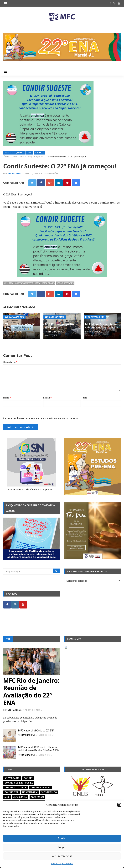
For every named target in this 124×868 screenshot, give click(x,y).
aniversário (12, 778)
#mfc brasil (48, 283)
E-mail (47, 398)
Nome (7, 398)
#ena (37, 283)
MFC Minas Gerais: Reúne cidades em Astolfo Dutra (102, 326)
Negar (62, 847)
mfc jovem (37, 797)
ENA (30, 153)
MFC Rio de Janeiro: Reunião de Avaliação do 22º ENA (31, 691)
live (7, 797)
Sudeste (39, 153)
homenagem (30, 792)
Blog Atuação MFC (14, 153)
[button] (119, 805)
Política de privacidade (62, 864)
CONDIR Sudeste (41, 788)
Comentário (10, 362)
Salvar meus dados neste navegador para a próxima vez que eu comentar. (41, 418)
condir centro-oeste (19, 783)
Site (85, 398)
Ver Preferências (62, 856)
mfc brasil (20, 797)
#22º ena (8, 283)
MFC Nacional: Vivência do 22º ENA (36, 730)
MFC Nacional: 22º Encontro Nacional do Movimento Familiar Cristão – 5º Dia (38, 749)
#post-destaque (65, 283)
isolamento (49, 792)
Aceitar (62, 838)
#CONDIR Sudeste (24, 283)
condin (28, 778)
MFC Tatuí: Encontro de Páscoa (20, 326)
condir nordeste (16, 788)
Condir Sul (11, 792)
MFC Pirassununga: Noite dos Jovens (61, 326)
